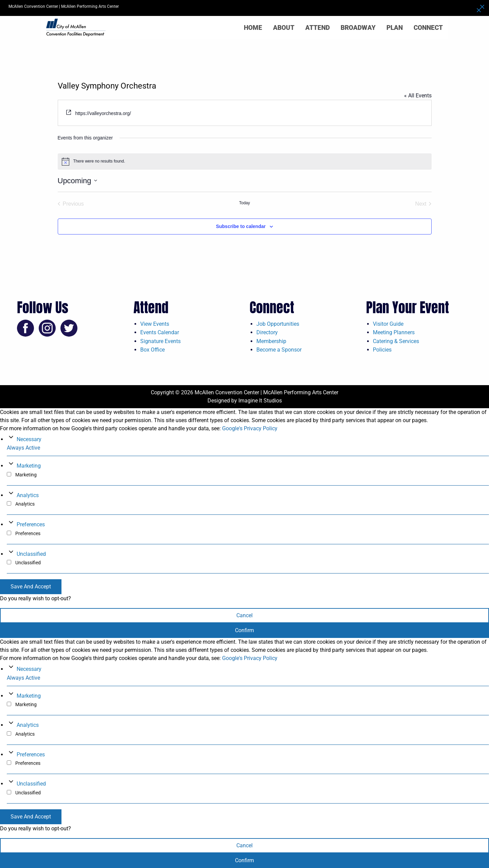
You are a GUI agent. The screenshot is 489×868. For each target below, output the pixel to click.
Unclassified (31, 554)
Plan (395, 28)
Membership (271, 341)
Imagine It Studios (260, 401)
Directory (267, 332)
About (284, 28)
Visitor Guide (388, 324)
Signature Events (160, 341)
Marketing (29, 466)
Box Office (152, 350)
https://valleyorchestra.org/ (103, 113)
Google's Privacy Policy (250, 428)
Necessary (29, 439)
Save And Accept (31, 587)
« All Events (418, 96)
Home (253, 28)
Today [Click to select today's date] (244, 203)
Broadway (358, 28)
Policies (382, 350)
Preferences (31, 524)
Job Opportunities (278, 324)
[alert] (245, 162)
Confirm (244, 630)
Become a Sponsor (279, 350)
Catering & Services (396, 341)
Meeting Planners (394, 332)
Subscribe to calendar (241, 226)
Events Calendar (160, 332)
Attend (318, 28)
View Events (155, 324)
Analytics (28, 495)
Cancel (244, 615)
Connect (428, 28)
